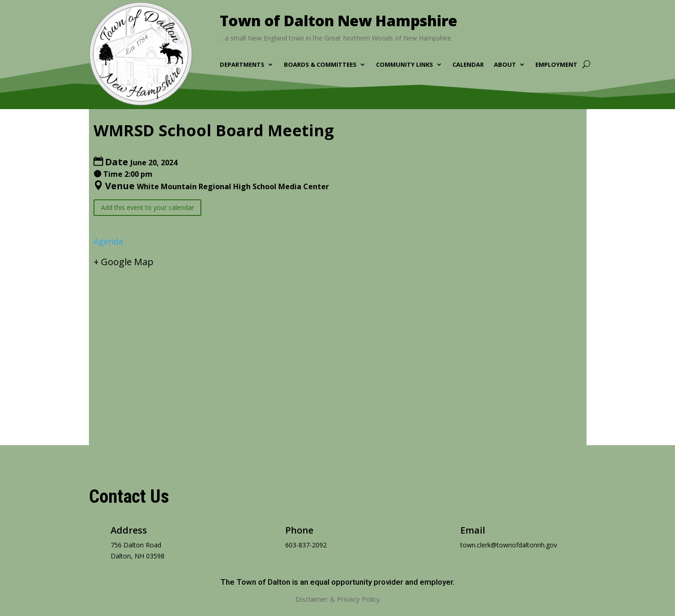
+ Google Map (123, 262)
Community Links (405, 65)
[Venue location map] (338, 349)
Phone (299, 530)
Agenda (108, 241)
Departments (242, 65)
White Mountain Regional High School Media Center (233, 186)
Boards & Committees (320, 65)
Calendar (468, 65)
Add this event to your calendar (147, 207)
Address (129, 530)
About (505, 65)
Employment (556, 65)
